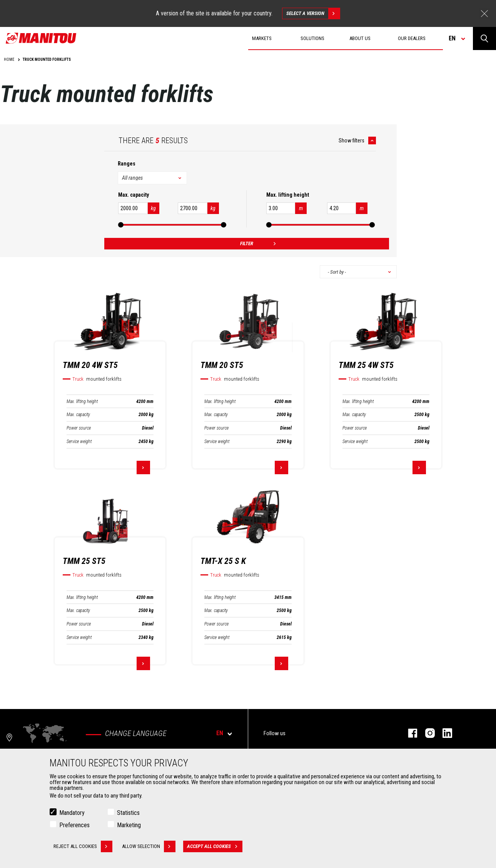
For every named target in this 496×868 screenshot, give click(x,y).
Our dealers (412, 38)
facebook (409, 733)
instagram (426, 733)
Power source (79, 428)
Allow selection (149, 846)
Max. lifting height (82, 401)
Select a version (313, 13)
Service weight (79, 442)
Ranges (127, 164)
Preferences (74, 825)
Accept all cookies (215, 846)
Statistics (128, 813)
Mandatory (72, 813)
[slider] (121, 225)
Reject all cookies (83, 846)
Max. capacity (78, 415)
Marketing (129, 825)
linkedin (443, 733)
